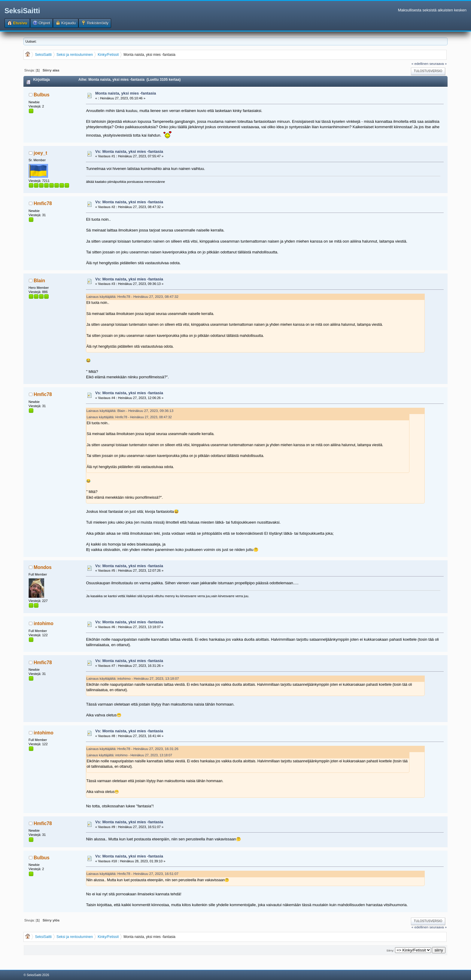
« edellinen (420, 64)
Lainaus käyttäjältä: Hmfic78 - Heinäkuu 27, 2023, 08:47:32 (132, 296)
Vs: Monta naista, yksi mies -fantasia (129, 151)
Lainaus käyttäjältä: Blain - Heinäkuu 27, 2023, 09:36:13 (130, 411)
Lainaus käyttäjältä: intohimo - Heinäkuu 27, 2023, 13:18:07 (132, 678)
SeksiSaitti (22, 11)
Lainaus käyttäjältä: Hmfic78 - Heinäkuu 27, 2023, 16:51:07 (132, 874)
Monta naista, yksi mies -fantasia (126, 93)
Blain (39, 281)
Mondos (43, 567)
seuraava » (438, 64)
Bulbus (42, 95)
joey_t (40, 153)
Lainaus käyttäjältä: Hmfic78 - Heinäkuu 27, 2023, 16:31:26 (132, 749)
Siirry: (390, 950)
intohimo (44, 623)
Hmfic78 (43, 203)
